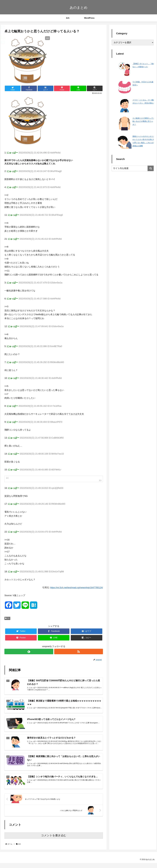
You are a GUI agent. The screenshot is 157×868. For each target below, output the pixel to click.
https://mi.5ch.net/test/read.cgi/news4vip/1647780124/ (77, 588)
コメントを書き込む (54, 840)
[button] (151, 168)
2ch (7, 618)
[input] (133, 168)
